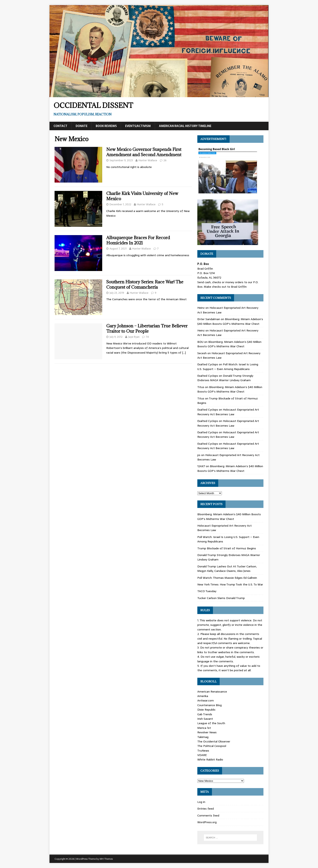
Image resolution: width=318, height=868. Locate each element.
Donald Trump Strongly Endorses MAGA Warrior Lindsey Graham (225, 378)
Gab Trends (205, 714)
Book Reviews (106, 126)
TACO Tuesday (207, 591)
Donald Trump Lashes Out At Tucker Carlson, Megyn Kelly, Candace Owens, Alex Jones (227, 569)
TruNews (203, 751)
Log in (201, 802)
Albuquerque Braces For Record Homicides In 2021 (138, 240)
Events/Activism (138, 126)
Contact (60, 126)
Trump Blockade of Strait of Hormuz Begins (227, 548)
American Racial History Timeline (185, 126)
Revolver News (207, 732)
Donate (82, 126)
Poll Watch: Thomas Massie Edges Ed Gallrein (227, 578)
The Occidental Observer (214, 741)
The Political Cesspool (212, 746)
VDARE (202, 755)
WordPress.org (207, 822)
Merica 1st (204, 728)
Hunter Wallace (148, 160)
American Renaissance (212, 692)
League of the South (211, 723)
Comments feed (208, 815)
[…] (184, 353)
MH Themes (106, 859)
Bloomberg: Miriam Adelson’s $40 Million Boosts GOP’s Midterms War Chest (230, 321)
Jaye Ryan (134, 337)
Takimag (203, 737)
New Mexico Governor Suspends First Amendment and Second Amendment (144, 152)
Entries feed (206, 809)
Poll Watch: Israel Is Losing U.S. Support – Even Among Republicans (228, 367)
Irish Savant (205, 719)
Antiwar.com (206, 700)
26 (165, 160)
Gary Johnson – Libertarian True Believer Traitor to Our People (147, 329)
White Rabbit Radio (210, 759)
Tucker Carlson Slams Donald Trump (221, 598)
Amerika (203, 696)
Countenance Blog (209, 705)
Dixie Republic (206, 710)
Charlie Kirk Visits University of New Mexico (142, 196)
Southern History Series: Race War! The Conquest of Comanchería (145, 284)
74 (147, 337)
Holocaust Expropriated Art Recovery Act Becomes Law (228, 412)
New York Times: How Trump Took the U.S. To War (230, 584)
